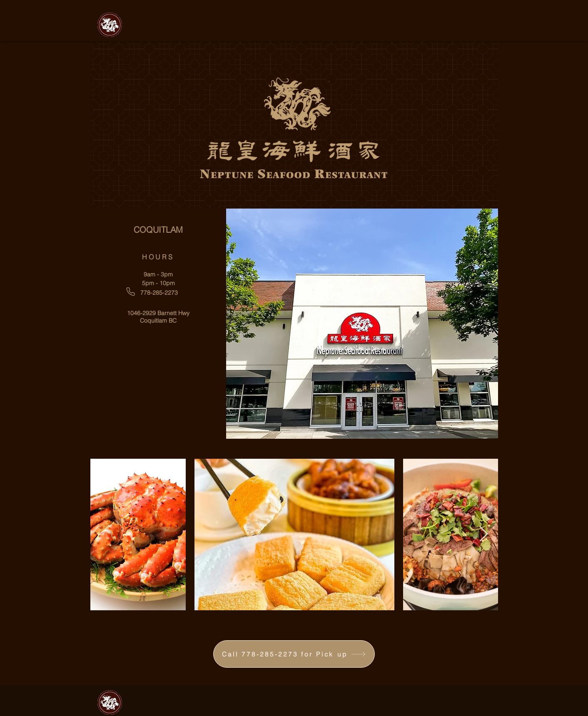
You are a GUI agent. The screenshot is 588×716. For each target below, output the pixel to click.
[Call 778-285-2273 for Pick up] (294, 654)
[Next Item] (484, 534)
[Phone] (131, 292)
